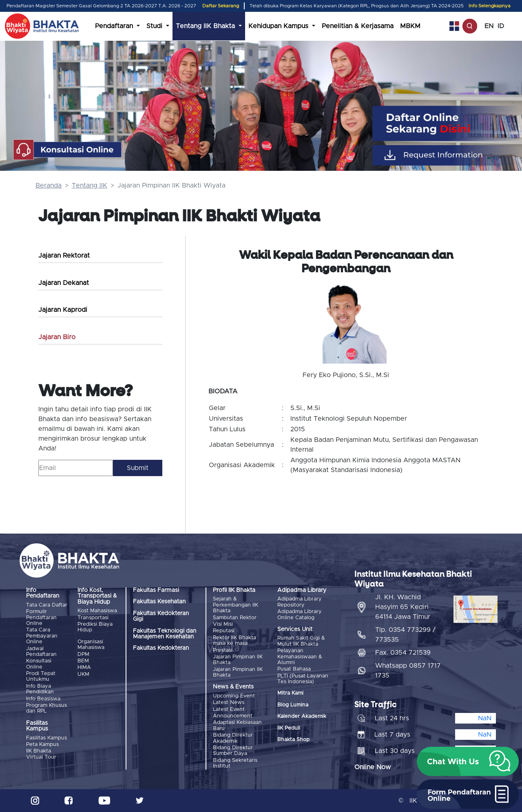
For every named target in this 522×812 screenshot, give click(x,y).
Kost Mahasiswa (97, 611)
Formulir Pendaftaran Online (41, 618)
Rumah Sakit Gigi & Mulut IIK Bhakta (301, 641)
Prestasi (223, 650)
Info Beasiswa (43, 699)
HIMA (84, 667)
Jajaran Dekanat (64, 283)
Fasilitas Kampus (46, 738)
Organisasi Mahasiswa (91, 645)
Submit (138, 468)
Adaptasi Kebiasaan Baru (237, 725)
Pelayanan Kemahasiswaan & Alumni (300, 657)
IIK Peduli (289, 728)
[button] (468, 761)
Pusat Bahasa (294, 669)
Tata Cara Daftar (47, 605)
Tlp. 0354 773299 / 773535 (405, 635)
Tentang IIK (90, 185)
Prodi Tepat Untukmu (41, 676)
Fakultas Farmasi (156, 590)
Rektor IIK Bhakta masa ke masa (234, 641)
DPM (83, 654)
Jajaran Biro (57, 337)
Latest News (229, 703)
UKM (83, 674)
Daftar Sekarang (221, 6)
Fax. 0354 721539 (403, 653)
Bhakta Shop (293, 740)
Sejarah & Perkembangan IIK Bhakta (236, 605)
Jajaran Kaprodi (63, 310)
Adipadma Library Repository (300, 602)
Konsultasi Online (39, 664)
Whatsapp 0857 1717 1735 (408, 671)
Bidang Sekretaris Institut (235, 763)
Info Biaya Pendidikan (40, 689)
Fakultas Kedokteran (161, 648)
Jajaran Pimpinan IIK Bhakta (238, 660)
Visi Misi (223, 624)
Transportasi (93, 618)
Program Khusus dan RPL (46, 708)
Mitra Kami (290, 693)
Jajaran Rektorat (64, 256)
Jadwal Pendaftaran (41, 652)
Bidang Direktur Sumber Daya (233, 751)
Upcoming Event (234, 696)
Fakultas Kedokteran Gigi (161, 616)
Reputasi (224, 631)
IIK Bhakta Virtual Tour (41, 754)
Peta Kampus (42, 745)
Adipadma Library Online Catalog (300, 615)
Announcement (233, 716)
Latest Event (229, 709)
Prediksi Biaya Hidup (95, 627)
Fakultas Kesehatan (159, 602)
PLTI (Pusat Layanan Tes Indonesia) (303, 679)
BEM (83, 661)
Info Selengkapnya (490, 6)
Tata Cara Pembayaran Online (42, 636)
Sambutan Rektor (235, 618)
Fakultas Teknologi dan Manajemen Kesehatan (165, 634)
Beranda (49, 185)
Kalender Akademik (302, 716)
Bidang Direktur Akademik (233, 738)
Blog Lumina (293, 705)
